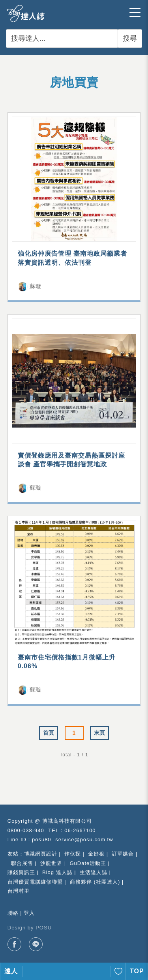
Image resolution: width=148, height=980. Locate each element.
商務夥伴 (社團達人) (95, 882)
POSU (44, 928)
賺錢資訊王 (21, 872)
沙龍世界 (51, 863)
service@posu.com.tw (84, 840)
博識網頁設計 (41, 854)
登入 (29, 913)
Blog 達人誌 (57, 872)
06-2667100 (80, 830)
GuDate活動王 (88, 863)
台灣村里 (19, 891)
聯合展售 (22, 863)
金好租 (96, 854)
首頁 (49, 733)
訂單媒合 (123, 854)
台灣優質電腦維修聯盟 (35, 882)
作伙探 (73, 854)
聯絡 (13, 913)
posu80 (42, 840)
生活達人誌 (94, 872)
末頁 (99, 733)
